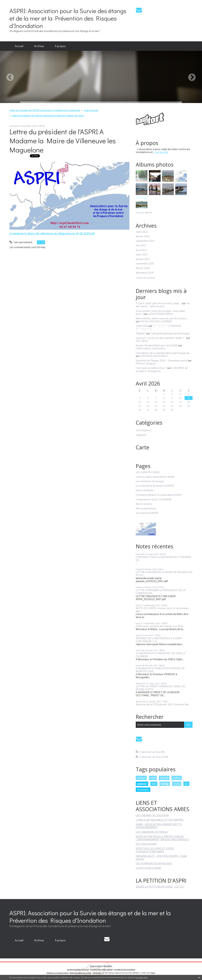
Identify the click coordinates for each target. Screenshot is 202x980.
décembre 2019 (145, 273)
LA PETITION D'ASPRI (148, 868)
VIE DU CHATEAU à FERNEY (156, 321)
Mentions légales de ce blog (80, 973)
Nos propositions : (147, 508)
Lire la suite (161, 152)
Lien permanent (21, 242)
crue (153, 778)
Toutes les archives (145, 278)
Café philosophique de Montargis (170, 333)
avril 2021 (141, 250)
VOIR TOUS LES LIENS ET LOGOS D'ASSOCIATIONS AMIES (155, 850)
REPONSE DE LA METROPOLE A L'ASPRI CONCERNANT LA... (159, 640)
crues (177, 784)
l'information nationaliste (151, 348)
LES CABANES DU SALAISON (152, 815)
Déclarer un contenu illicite (57, 973)
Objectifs (141, 435)
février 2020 (143, 268)
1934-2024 (142, 326)
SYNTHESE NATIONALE (154, 356)
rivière (177, 778)
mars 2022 (142, 232)
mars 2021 (142, 255)
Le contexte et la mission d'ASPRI (155, 486)
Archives (39, 46)
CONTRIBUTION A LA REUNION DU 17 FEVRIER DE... (163, 559)
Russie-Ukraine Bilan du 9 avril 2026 (157, 345)
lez (186, 784)
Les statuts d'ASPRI (147, 513)
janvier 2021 (143, 259)
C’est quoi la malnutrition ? (151, 368)
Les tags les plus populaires (125, 969)
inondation (143, 790)
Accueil (19, 46)
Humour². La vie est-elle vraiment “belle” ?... (161, 338)
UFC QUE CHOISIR (146, 844)
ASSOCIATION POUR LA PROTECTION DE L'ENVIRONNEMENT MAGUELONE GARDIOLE (162, 838)
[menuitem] (19, 46)
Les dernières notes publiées (102, 969)
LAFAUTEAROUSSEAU (161, 314)
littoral (164, 778)
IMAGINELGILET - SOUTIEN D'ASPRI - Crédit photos (161, 857)
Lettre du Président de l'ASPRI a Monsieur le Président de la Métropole (45, 110)
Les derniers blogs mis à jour (78, 969)
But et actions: (144, 504)
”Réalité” (141, 333)
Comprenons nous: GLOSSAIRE (154, 499)
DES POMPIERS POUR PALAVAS (154, 863)
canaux (141, 778)
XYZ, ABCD (142, 341)
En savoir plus (142, 977)
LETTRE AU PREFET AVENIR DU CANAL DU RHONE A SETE (160, 688)
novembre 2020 (145, 264)
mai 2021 (141, 245)
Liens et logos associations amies (155, 477)
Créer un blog (95, 966)
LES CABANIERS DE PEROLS (152, 832)
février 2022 (143, 236)
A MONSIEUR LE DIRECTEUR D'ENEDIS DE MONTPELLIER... (160, 670)
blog (153, 973)
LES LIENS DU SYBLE (148, 472)
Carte (143, 447)
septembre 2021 (145, 241)
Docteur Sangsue (146, 363)
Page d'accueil (91, 110)
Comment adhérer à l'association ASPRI (159, 495)
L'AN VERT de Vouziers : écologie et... (162, 369)
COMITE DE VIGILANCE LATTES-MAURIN (160, 820)
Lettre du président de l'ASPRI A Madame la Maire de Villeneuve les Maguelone (63, 141)
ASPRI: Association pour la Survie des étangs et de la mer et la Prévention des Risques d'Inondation (68, 18)
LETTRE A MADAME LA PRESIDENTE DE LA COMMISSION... (161, 592)
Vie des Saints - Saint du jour (163, 305)
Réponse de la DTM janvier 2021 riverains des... (163, 704)
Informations (143, 430)
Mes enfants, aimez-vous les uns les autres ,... (162, 318)
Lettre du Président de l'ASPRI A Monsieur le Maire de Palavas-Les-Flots (48, 116)
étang (165, 784)
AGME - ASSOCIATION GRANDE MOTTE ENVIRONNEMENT (159, 826)
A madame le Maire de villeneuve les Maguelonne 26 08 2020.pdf (52, 233)
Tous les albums (144, 212)
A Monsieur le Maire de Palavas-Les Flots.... (160, 626)
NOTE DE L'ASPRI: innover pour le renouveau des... (162, 610)
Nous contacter (145, 490)
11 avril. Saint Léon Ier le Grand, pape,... (158, 303)
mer (154, 784)
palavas (142, 784)
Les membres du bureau (150, 481)
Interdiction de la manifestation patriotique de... (163, 353)
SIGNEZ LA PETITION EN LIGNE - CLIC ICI (160, 887)
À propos (60, 46)
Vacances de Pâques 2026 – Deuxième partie (161, 360)
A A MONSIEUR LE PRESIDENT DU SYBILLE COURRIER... (161, 655)
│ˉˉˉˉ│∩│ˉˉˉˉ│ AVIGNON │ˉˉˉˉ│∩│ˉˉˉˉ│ (159, 327)
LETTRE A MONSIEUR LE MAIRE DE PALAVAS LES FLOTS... (164, 574)
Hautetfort (108, 966)
